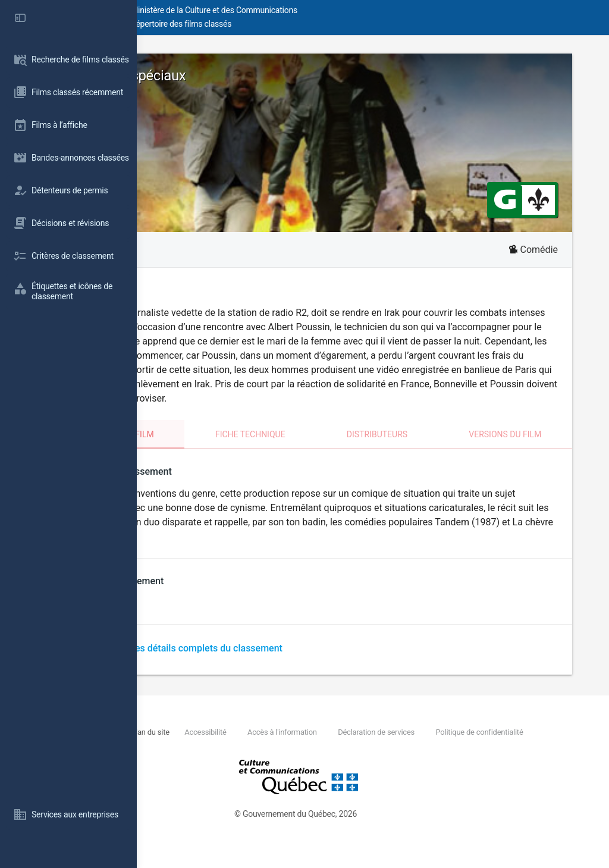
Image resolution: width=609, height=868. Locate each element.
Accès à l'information (405, 746)
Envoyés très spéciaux (242, 76)
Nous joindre (224, 746)
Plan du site (273, 746)
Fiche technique (332, 449)
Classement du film (220, 449)
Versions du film (532, 449)
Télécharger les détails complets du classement (305, 662)
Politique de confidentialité (252, 760)
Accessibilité (328, 746)
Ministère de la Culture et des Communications (351, 10)
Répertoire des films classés (318, 24)
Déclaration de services (499, 746)
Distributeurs (432, 449)
